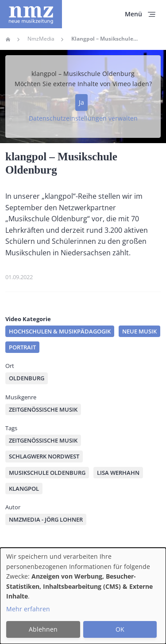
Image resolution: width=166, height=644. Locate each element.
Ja (81, 102)
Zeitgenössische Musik (43, 409)
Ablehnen (43, 629)
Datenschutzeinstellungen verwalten (83, 118)
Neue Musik (139, 331)
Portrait (22, 347)
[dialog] (83, 596)
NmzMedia (41, 39)
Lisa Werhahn (118, 473)
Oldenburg (27, 378)
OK (120, 629)
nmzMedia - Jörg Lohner (46, 519)
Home (8, 39)
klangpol (24, 489)
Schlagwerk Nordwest (44, 456)
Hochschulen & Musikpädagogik (60, 331)
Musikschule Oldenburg (47, 473)
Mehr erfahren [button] (28, 609)
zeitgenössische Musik (43, 440)
